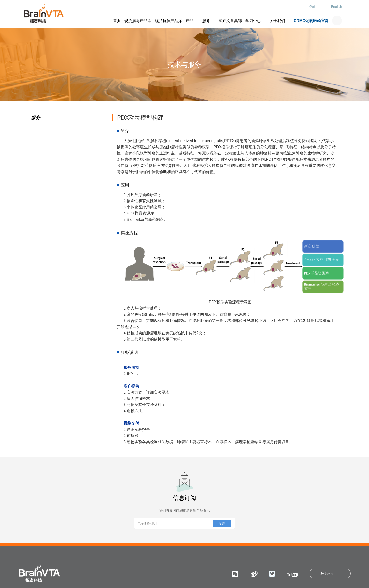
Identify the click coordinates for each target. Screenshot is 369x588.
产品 (190, 21)
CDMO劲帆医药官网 (311, 21)
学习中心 (253, 21)
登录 (312, 7)
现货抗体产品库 (169, 21)
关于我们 (277, 21)
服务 (206, 21)
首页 (117, 21)
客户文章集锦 (230, 21)
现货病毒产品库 (138, 21)
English (337, 7)
